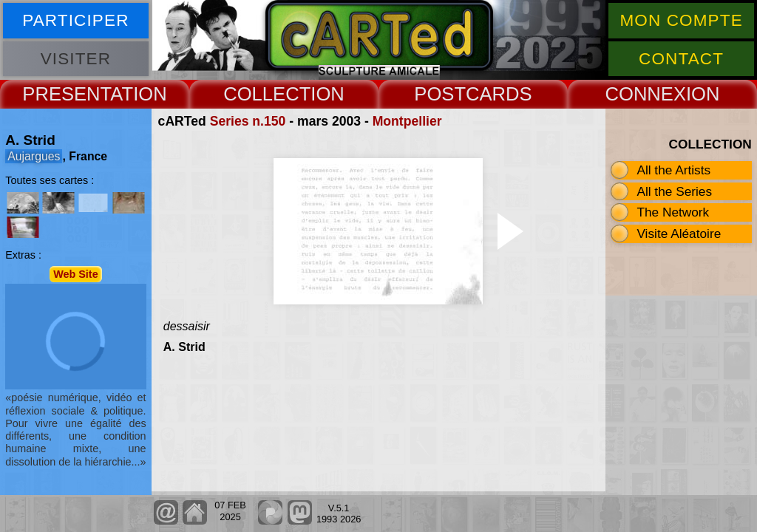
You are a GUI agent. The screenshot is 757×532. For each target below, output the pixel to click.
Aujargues (34, 156)
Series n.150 (248, 121)
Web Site (76, 274)
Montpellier (407, 121)
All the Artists (673, 170)
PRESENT (66, 94)
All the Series (674, 191)
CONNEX (645, 94)
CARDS (499, 94)
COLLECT (267, 94)
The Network (673, 212)
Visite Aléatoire (679, 233)
